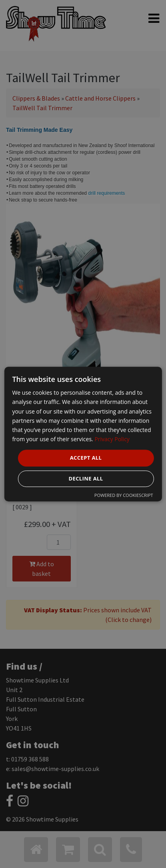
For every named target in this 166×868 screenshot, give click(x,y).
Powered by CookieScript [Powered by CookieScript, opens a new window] (124, 495)
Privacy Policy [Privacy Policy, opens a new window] (112, 439)
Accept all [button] (86, 458)
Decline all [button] (86, 478)
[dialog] (83, 434)
